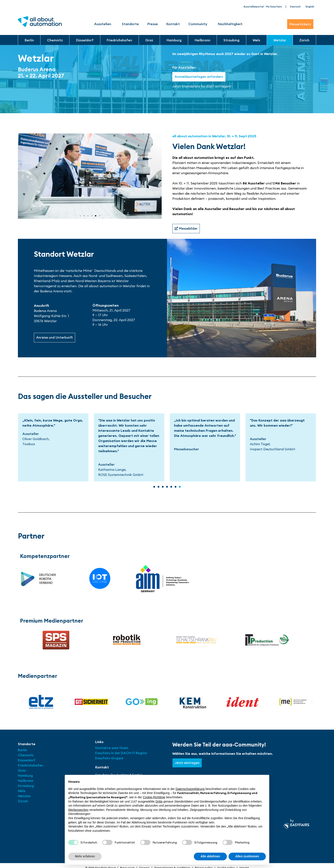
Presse (153, 24)
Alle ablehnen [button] (210, 856)
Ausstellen (104, 24)
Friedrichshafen (119, 40)
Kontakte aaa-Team (112, 748)
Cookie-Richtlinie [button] (154, 797)
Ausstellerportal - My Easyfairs (263, 7)
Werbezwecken (78, 810)
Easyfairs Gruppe (109, 759)
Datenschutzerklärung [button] (190, 789)
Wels (256, 40)
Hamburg (174, 40)
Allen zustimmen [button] (247, 856)
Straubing (231, 40)
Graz (149, 40)
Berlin (29, 40)
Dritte (159, 801)
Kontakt (173, 24)
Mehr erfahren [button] (85, 856)
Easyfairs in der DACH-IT (115, 754)
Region (141, 754)
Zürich (304, 40)
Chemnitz (55, 40)
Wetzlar (280, 40)
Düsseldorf (85, 40)
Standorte (130, 24)
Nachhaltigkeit (230, 24)
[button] (23, 176)
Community (199, 24)
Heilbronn (202, 40)
